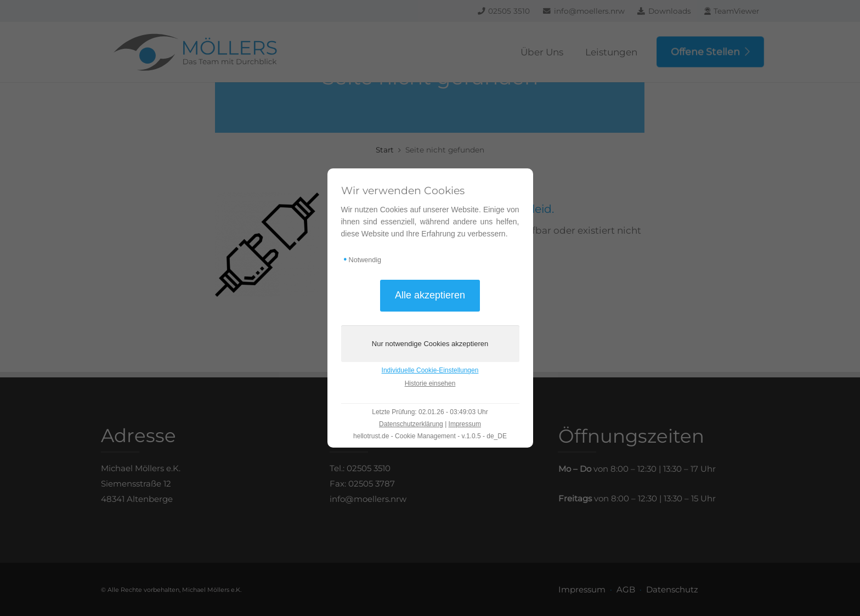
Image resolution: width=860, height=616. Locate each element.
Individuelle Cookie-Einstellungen (430, 370)
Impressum (465, 424)
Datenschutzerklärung (411, 424)
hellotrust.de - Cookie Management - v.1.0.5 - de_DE (430, 436)
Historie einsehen (430, 383)
